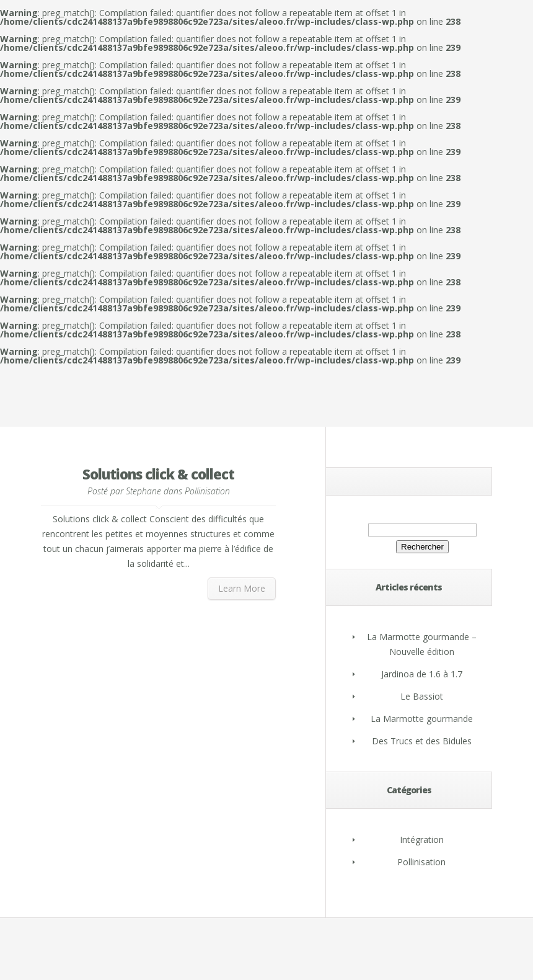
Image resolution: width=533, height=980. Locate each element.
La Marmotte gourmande (422, 719)
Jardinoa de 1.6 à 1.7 (422, 674)
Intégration (422, 840)
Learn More (242, 588)
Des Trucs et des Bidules (422, 741)
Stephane (143, 491)
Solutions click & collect (158, 474)
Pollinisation (207, 491)
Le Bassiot (422, 696)
